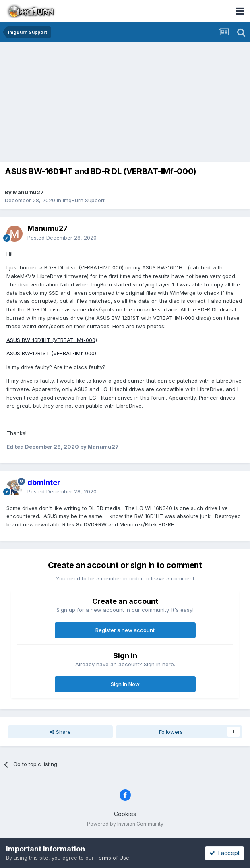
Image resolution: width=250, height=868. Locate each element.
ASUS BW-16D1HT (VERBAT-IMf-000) (52, 340)
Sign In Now (125, 684)
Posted (62, 238)
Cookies (125, 814)
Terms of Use (112, 858)
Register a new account (125, 630)
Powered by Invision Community (125, 824)
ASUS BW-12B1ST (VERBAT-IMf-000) (51, 353)
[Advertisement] (127, 103)
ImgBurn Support (84, 200)
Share (60, 732)
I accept (224, 853)
